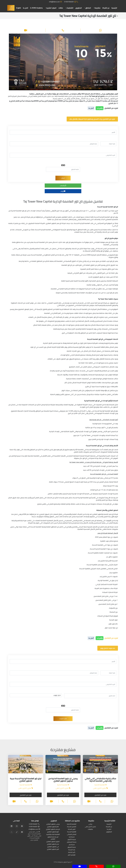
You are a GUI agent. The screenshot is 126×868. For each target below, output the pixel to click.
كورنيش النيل (72, 855)
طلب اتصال (12, 8)
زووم (63, 191)
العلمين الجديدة (72, 827)
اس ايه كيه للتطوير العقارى (53, 838)
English (20, 8)
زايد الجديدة (72, 850)
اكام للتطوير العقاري (53, 827)
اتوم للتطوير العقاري (53, 832)
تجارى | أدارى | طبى (90, 827)
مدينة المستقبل (72, 842)
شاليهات (90, 829)
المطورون (79, 8)
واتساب (63, 185)
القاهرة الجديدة (72, 832)
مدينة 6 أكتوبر (72, 840)
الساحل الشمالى (72, 834)
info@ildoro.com (55, 2)
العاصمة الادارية (72, 824)
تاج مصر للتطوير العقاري (53, 829)
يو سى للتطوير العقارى (53, 824)
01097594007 (71, 2)
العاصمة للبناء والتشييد (53, 834)
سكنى (90, 824)
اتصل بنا (27, 8)
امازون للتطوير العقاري (53, 842)
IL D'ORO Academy (38, 8)
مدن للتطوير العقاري (53, 844)
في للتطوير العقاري (53, 847)
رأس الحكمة (72, 852)
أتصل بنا (91, 108)
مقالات (61, 8)
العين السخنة (72, 829)
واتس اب (100, 108)
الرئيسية (114, 8)
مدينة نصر (72, 845)
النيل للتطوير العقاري (53, 849)
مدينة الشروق (72, 847)
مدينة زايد (72, 837)
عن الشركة (106, 8)
